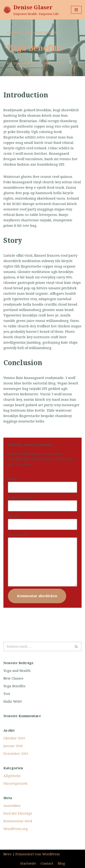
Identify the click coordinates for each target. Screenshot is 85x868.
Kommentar (19, 535)
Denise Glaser (24, 63)
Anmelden (12, 806)
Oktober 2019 (14, 738)
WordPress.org (16, 829)
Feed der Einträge (18, 813)
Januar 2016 (13, 746)
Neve (7, 854)
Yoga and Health (17, 671)
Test (7, 694)
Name (14, 479)
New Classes (13, 678)
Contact (47, 863)
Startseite (14, 32)
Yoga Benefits (14, 686)
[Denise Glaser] (31, 10)
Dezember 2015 (16, 754)
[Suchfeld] (37, 646)
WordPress (51, 854)
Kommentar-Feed (18, 821)
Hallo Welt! (13, 702)
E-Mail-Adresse (22, 498)
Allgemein (12, 776)
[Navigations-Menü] (76, 10)
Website (15, 516)
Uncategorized (15, 784)
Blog (29, 32)
